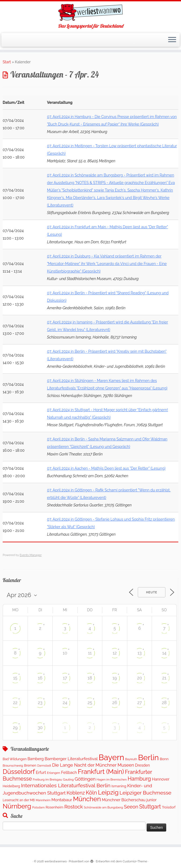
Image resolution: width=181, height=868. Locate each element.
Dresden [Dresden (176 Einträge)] (142, 765)
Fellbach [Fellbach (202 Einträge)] (69, 772)
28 (164, 703)
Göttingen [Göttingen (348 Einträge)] (85, 779)
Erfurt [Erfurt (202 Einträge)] (41, 772)
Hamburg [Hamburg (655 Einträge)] (139, 779)
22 (15, 703)
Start (7, 62)
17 (65, 678)
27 (140, 703)
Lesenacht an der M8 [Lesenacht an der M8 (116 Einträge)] (19, 800)
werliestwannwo (56, 861)
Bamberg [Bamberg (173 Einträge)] (36, 759)
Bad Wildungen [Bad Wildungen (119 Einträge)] (15, 759)
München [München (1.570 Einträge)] (87, 799)
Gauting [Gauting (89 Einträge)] (68, 780)
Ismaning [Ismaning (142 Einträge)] (119, 786)
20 (140, 678)
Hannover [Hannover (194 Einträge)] (161, 779)
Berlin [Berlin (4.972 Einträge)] (148, 757)
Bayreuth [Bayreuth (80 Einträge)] (131, 759)
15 (15, 678)
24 (65, 703)
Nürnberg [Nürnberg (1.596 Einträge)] (17, 806)
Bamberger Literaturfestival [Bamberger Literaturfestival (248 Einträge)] (71, 759)
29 (15, 728)
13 (140, 653)
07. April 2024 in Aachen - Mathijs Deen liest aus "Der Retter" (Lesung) (106, 468)
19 (115, 678)
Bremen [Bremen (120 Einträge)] (30, 765)
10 (65, 653)
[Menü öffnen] (172, 40)
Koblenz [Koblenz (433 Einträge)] (76, 793)
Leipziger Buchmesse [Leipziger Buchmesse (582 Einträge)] (145, 793)
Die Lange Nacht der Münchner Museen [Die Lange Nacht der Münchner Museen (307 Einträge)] (93, 765)
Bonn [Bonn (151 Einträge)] (164, 759)
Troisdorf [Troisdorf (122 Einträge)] (169, 807)
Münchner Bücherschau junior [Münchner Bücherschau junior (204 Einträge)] (129, 800)
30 (40, 728)
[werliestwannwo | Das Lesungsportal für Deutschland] (90, 12)
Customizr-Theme (135, 861)
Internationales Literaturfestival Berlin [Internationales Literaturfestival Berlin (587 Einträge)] (66, 786)
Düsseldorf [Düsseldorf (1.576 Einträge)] (19, 772)
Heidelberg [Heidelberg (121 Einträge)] (11, 786)
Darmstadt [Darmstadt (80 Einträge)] (44, 766)
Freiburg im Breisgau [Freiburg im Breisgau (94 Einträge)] (47, 779)
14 (164, 653)
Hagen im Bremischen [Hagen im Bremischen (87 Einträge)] (111, 780)
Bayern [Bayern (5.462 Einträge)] (111, 757)
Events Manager (31, 555)
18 (90, 678)
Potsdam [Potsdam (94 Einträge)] (39, 807)
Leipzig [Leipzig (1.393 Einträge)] (108, 792)
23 (40, 703)
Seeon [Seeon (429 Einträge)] (131, 807)
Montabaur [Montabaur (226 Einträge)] (62, 800)
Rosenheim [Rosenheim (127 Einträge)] (55, 807)
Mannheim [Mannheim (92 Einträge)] (43, 800)
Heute (152, 592)
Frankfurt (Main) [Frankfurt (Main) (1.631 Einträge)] (101, 772)
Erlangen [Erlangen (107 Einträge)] (54, 773)
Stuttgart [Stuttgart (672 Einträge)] (150, 807)
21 (164, 678)
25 (90, 703)
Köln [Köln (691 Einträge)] (92, 793)
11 (90, 653)
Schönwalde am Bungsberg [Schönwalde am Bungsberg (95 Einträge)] (103, 807)
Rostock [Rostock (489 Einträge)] (73, 807)
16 (40, 678)
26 (115, 703)
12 (115, 653)
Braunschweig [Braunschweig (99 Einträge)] (13, 766)
